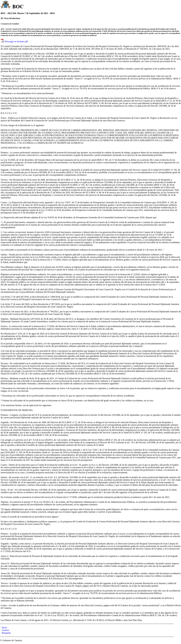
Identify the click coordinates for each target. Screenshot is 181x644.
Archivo (5, 630)
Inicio (4, 627)
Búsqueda (6, 633)
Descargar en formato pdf (16, 41)
